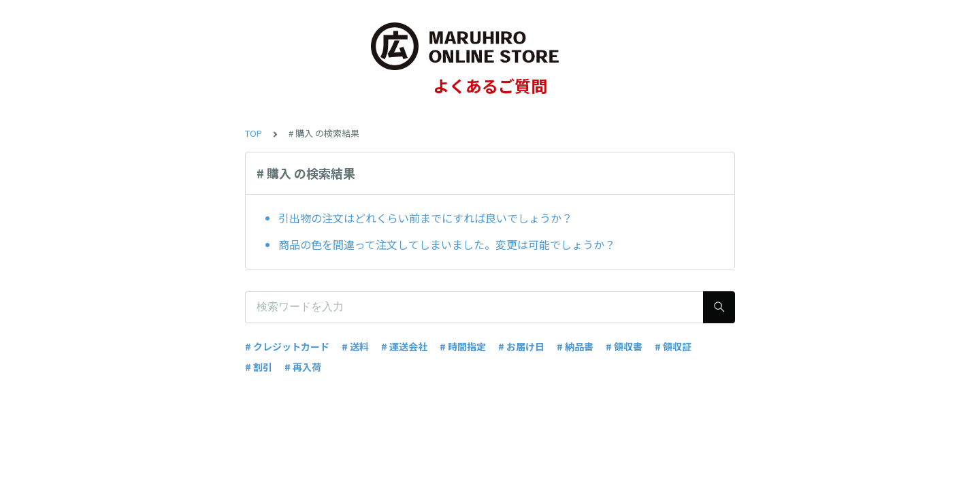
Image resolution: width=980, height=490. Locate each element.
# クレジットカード (287, 346)
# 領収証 (673, 346)
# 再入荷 (303, 367)
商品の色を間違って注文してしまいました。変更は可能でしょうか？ (447, 244)
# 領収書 (624, 346)
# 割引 (259, 367)
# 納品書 (575, 346)
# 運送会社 (404, 346)
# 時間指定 (463, 346)
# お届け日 (521, 346)
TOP (254, 133)
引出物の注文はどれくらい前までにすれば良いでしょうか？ (425, 218)
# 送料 (355, 346)
